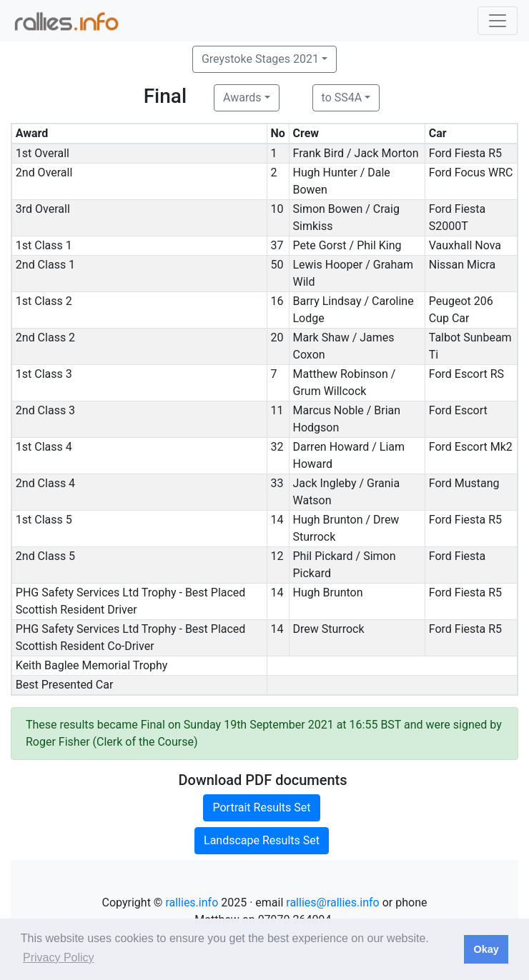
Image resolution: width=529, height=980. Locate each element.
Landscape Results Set (262, 840)
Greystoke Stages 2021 (260, 59)
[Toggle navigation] (498, 21)
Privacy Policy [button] (59, 957)
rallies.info (192, 902)
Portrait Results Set (261, 807)
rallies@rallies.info (332, 902)
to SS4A (342, 97)
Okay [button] (486, 949)
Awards (242, 97)
